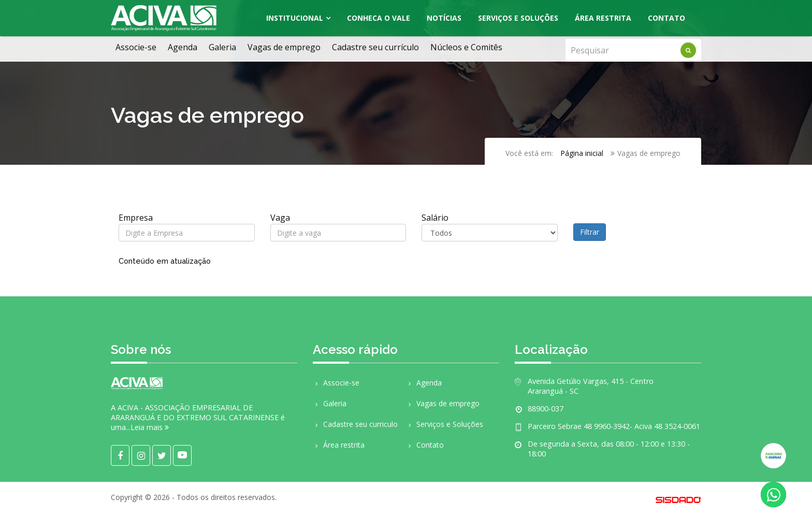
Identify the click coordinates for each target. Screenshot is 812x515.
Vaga (280, 218)
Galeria (222, 47)
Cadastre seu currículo (375, 47)
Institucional (295, 18)
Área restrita (339, 445)
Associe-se (136, 47)
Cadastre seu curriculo (355, 424)
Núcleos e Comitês (466, 47)
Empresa (136, 218)
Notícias (444, 18)
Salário (435, 218)
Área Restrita (603, 18)
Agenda (183, 47)
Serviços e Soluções (518, 18)
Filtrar (590, 232)
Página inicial (582, 153)
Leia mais (150, 427)
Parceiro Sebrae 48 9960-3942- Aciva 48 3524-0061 (614, 426)
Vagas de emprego (284, 47)
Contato (666, 18)
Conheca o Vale (379, 18)
